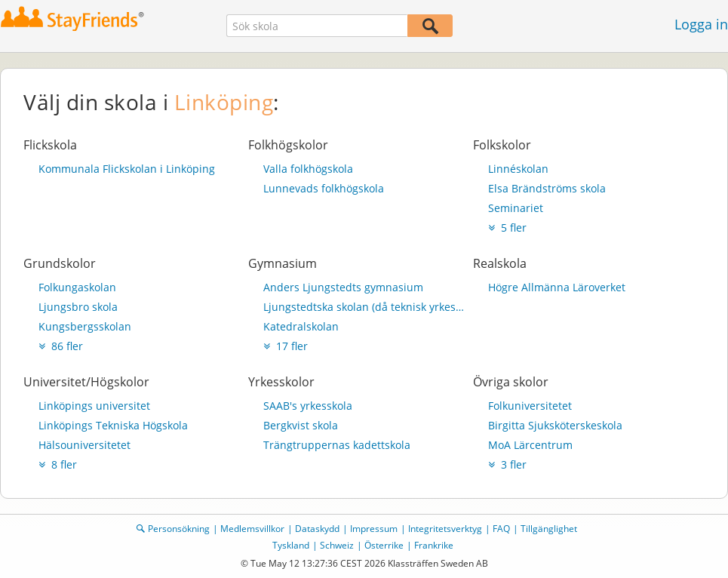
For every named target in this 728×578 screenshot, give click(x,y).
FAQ (501, 529)
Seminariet (516, 208)
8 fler (58, 464)
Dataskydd (317, 529)
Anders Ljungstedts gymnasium (343, 287)
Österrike (384, 545)
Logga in (701, 24)
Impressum (374, 529)
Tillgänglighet (549, 529)
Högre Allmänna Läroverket (557, 287)
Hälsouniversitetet (84, 445)
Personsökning (179, 529)
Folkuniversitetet (530, 406)
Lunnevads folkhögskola (324, 188)
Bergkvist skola (301, 425)
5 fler (507, 228)
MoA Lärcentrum (530, 445)
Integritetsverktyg (445, 529)
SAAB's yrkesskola (308, 406)
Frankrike (434, 545)
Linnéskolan (518, 169)
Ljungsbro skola (78, 307)
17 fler (286, 346)
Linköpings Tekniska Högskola (113, 425)
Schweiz (337, 545)
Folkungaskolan (77, 287)
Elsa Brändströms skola (547, 188)
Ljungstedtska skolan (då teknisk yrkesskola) (364, 307)
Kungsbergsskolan (85, 326)
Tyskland (291, 545)
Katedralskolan (301, 326)
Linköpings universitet (94, 406)
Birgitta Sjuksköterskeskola (555, 425)
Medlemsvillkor (252, 529)
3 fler (507, 464)
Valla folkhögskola (308, 169)
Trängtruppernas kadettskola (337, 445)
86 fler (61, 346)
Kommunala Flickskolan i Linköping (127, 169)
